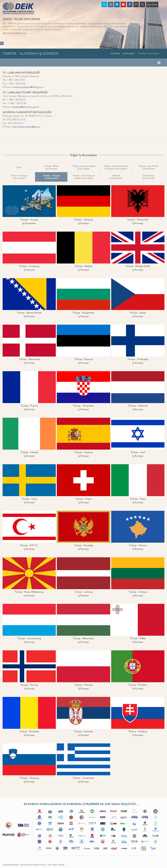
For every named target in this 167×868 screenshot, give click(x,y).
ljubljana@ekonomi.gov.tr (26, 107)
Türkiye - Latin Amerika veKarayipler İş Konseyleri (116, 167)
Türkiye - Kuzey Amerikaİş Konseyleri (84, 167)
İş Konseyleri (129, 53)
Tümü (19, 167)
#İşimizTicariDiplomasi (14, 33)
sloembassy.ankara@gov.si (26, 127)
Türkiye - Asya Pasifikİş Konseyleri (148, 167)
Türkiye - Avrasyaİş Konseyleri (19, 177)
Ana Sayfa (115, 53)
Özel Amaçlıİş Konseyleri (148, 177)
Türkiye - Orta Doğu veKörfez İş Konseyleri (84, 177)
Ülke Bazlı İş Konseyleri (149, 53)
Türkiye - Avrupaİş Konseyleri (51, 177)
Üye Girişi (152, 4)
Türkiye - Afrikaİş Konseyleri (51, 167)
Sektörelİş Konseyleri (116, 177)
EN (136, 4)
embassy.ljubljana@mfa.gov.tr (28, 87)
